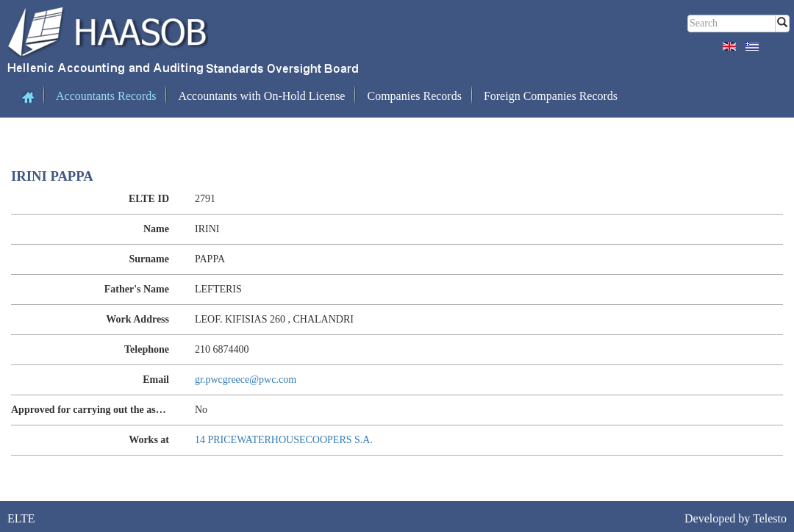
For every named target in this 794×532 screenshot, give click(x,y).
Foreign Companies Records (551, 96)
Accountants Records (106, 96)
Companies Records (414, 96)
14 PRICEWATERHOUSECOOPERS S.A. (284, 440)
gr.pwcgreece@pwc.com (246, 380)
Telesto (770, 518)
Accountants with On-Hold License (261, 96)
